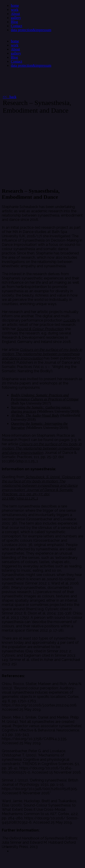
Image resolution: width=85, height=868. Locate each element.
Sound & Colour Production (40, 329)
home (15, 6)
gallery (16, 18)
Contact (17, 26)
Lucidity (70, 320)
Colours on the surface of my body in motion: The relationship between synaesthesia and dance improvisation (42, 354)
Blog (14, 22)
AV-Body (17, 415)
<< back (10, 97)
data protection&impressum (31, 30)
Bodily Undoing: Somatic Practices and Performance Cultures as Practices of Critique (45, 397)
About (15, 14)
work (15, 10)
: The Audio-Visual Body (41, 415)
